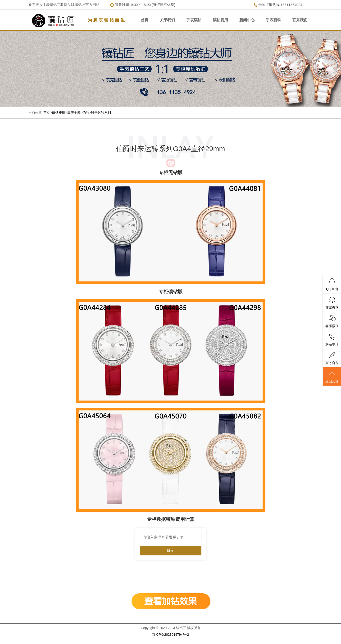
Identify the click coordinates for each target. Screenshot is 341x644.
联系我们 (300, 20)
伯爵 (86, 113)
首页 (145, 20)
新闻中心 (247, 20)
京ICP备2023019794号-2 (171, 635)
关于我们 (167, 20)
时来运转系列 (101, 113)
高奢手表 (74, 113)
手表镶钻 (194, 20)
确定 (171, 550)
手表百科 (273, 20)
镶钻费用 (220, 20)
